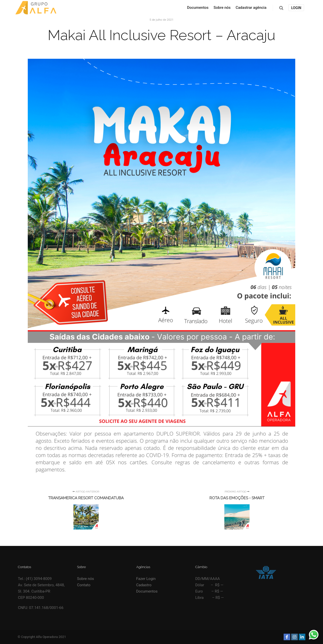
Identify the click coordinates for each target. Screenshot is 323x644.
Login (296, 8)
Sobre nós (85, 579)
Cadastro (144, 585)
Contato (84, 585)
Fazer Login (146, 579)
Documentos (147, 591)
